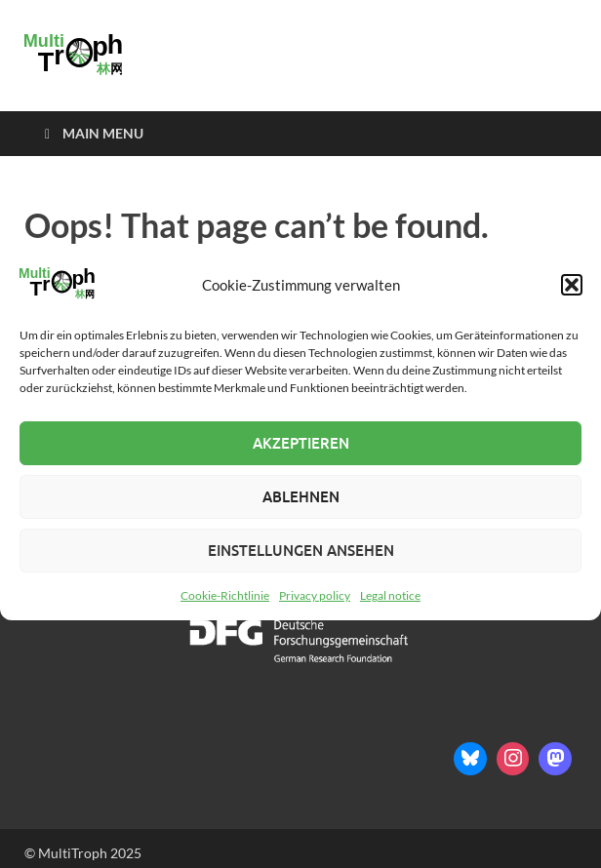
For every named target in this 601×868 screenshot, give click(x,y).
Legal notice (390, 595)
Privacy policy (315, 595)
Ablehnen (301, 496)
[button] (572, 285)
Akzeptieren (301, 443)
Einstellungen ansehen (301, 550)
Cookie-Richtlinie (225, 595)
